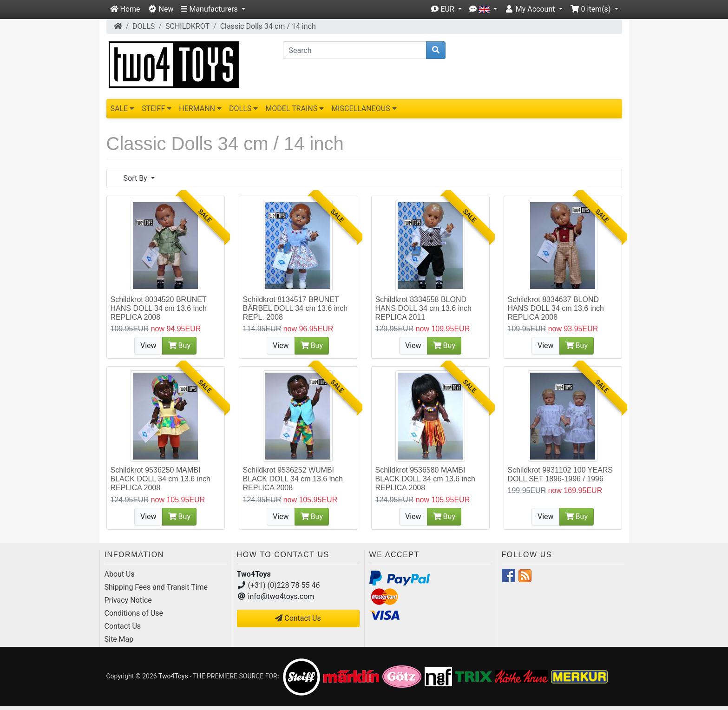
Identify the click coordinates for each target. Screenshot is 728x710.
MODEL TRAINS (295, 108)
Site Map (119, 639)
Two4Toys (173, 676)
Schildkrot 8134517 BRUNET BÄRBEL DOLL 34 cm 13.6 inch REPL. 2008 (295, 308)
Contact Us (123, 626)
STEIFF (157, 108)
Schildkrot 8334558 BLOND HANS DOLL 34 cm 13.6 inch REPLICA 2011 (424, 308)
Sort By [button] (136, 178)
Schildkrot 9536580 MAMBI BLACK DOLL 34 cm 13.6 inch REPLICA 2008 (426, 479)
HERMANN (200, 108)
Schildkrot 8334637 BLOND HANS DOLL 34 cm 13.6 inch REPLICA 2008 (556, 308)
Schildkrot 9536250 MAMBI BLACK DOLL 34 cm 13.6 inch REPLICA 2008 (161, 479)
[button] (213, 9)
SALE (123, 108)
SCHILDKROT (187, 26)
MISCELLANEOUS (364, 108)
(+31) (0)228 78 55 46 (284, 585)
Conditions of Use (134, 613)
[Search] (355, 50)
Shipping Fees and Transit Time (156, 587)
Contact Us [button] (298, 618)
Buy (179, 345)
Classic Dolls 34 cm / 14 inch (268, 26)
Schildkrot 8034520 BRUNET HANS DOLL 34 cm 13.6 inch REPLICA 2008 (159, 308)
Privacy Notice (128, 600)
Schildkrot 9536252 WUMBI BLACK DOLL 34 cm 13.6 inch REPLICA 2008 (293, 479)
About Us (120, 574)
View (148, 345)
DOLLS (144, 26)
